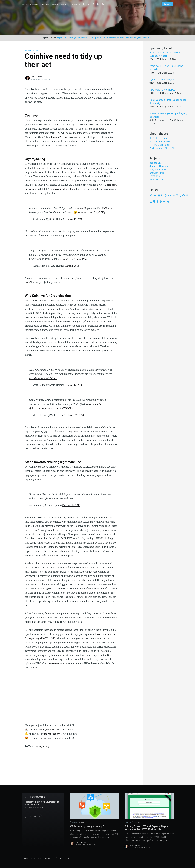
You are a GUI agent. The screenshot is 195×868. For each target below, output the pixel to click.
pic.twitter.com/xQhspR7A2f (44, 216)
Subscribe (168, 4)
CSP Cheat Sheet (159, 138)
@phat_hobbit (80, 208)
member (44, 742)
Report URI (155, 163)
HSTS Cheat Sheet (160, 141)
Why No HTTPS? (159, 170)
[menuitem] (24, 4)
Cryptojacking (32, 51)
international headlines (72, 189)
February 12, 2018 (74, 389)
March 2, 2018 (72, 270)
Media (55, 4)
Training (45, 4)
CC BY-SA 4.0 (33, 858)
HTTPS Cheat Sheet (160, 145)
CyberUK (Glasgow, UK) (162, 80)
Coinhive (58, 124)
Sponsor (76, 4)
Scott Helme (37, 77)
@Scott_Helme (37, 412)
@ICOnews (35, 212)
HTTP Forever (157, 176)
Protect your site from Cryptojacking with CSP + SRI (42, 803)
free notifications (52, 738)
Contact (65, 4)
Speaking (34, 4)
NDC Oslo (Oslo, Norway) (163, 90)
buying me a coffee (49, 734)
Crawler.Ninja (157, 173)
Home (24, 4)
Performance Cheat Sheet (164, 148)
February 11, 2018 (74, 223)
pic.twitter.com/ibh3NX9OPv (61, 412)
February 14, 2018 (72, 509)
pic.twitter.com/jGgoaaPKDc (75, 263)
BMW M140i (156, 180)
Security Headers (159, 166)
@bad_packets (94, 408)
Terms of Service (60, 137)
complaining (73, 436)
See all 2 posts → (34, 816)
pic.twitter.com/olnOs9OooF (44, 382)
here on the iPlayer (58, 668)
